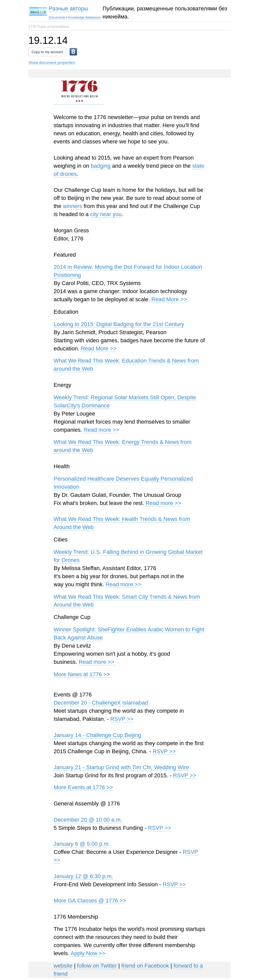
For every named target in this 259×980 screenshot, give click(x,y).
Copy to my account (47, 52)
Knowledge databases (84, 17)
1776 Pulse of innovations (49, 27)
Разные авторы (69, 8)
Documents (57, 17)
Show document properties (52, 62)
